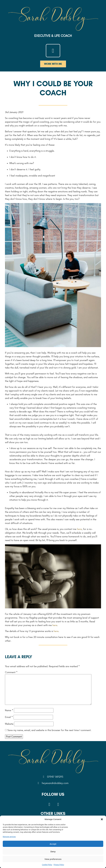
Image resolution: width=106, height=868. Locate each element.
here (79, 529)
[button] (102, 819)
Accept (53, 844)
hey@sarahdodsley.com (53, 783)
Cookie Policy (47, 865)
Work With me (53, 64)
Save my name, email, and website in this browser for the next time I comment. (49, 730)
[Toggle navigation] (53, 51)
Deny (53, 851)
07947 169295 (53, 777)
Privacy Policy (59, 865)
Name (9, 710)
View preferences (53, 859)
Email (9, 717)
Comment (11, 672)
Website (9, 724)
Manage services (9, 837)
